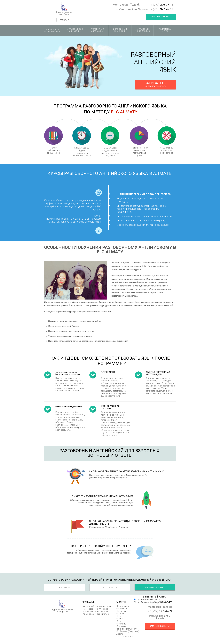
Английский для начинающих (75, 30)
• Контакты (121, 624)
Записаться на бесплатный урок (52, 30)
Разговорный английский (97, 30)
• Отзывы (120, 614)
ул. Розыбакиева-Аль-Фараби (153, 602)
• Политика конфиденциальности (126, 628)
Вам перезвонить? (161, 17)
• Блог (119, 621)
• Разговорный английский (95, 609)
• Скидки (120, 619)
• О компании (122, 606)
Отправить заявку (155, 587)
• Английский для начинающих (96, 606)
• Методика (121, 609)
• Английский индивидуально (96, 614)
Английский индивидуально (143, 30)
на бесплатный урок (156, 84)
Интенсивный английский (120, 30)
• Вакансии (121, 611)
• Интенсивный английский (95, 611)
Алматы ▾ (64, 20)
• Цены (119, 616)
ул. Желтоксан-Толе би (149, 600)
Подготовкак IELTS (165, 30)
